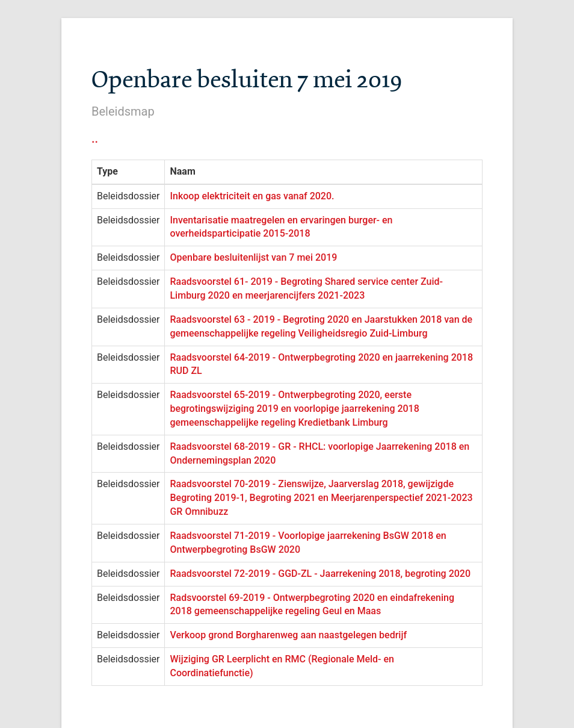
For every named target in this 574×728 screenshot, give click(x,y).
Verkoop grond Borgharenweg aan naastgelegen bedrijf (288, 635)
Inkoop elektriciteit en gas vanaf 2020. (252, 196)
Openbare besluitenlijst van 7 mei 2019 (253, 257)
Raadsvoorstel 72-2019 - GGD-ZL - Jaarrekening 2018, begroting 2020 (320, 574)
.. (95, 138)
